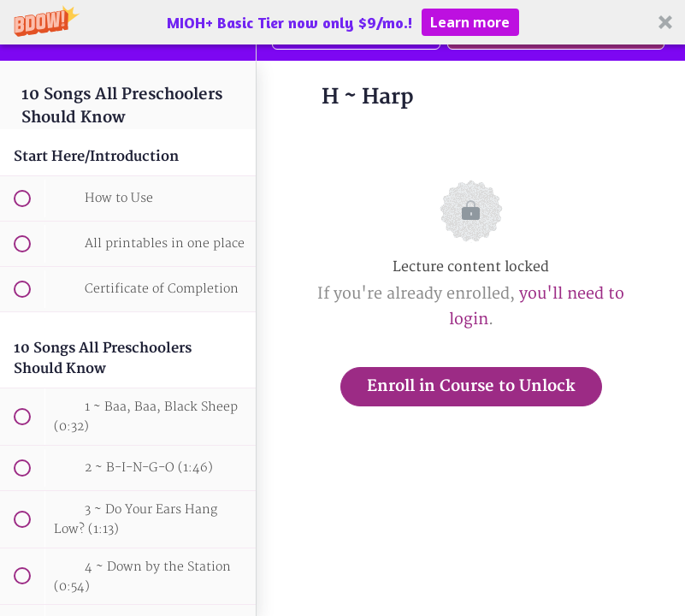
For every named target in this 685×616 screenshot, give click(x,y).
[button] (342, 22)
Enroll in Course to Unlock (471, 386)
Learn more (470, 22)
